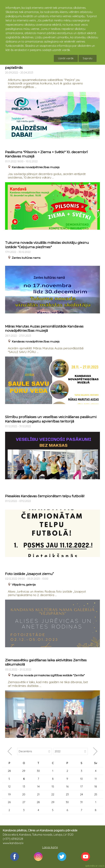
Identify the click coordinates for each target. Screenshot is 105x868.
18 (96, 786)
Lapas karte (50, 847)
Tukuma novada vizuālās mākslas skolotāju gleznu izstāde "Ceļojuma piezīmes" (47, 245)
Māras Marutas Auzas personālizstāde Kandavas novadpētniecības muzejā (44, 329)
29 (24, 771)
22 (53, 794)
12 (9, 786)
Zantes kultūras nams (26, 258)
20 (24, 794)
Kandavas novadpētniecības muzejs (36, 167)
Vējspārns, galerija (24, 585)
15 (53, 786)
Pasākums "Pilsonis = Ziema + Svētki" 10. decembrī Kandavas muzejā (46, 154)
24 (82, 794)
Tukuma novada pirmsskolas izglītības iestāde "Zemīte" (48, 675)
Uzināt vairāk (66, 58)
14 (38, 786)
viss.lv (101, 866)
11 (96, 779)
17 (82, 786)
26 (9, 802)
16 (67, 786)
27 (24, 802)
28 (9, 771)
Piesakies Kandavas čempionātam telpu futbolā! (45, 496)
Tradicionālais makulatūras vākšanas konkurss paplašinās (43, 65)
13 (24, 786)
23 (67, 794)
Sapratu (88, 58)
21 (38, 794)
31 (82, 802)
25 (96, 794)
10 (81, 779)
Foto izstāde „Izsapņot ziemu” (29, 574)
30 (38, 771)
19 (9, 794)
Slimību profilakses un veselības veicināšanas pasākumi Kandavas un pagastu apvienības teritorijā (51, 419)
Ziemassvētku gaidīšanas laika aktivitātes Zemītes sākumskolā (46, 662)
